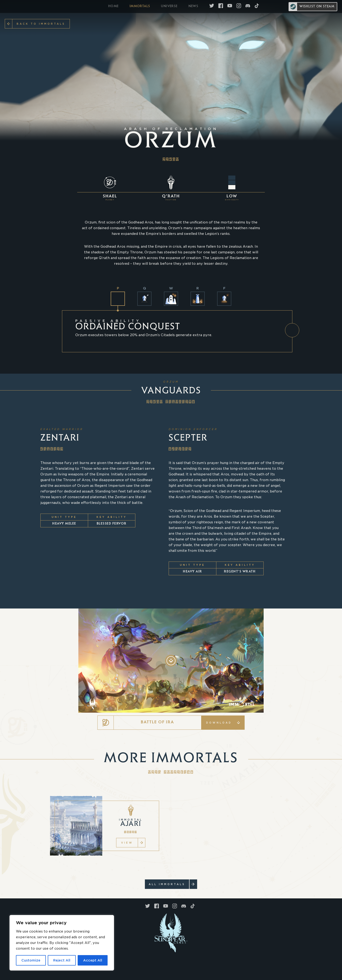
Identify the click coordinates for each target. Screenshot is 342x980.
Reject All (62, 960)
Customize (31, 960)
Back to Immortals (39, 24)
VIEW (130, 843)
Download (223, 723)
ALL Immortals (169, 884)
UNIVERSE (169, 6)
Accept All (93, 960)
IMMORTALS (140, 6)
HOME (114, 6)
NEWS (194, 6)
